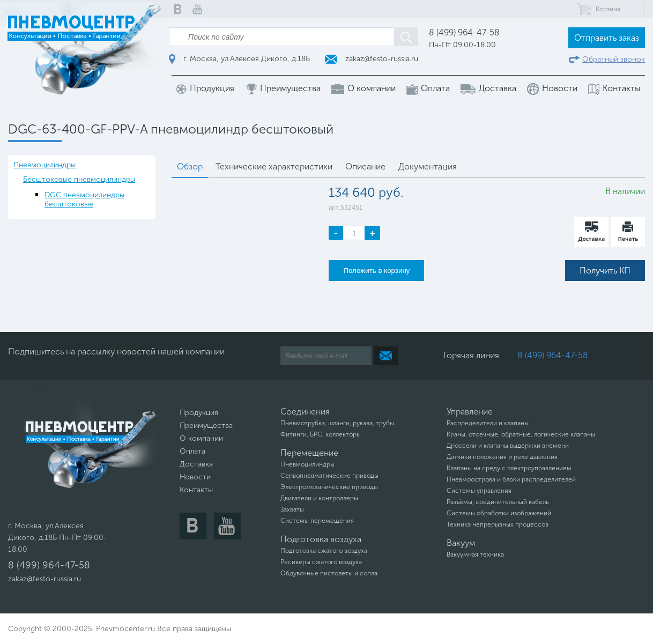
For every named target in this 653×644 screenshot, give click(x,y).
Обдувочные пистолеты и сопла (329, 573)
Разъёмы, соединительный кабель (498, 502)
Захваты (292, 509)
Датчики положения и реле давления (502, 457)
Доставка (488, 88)
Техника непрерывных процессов (498, 524)
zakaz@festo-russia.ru (372, 59)
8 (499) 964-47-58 (464, 32)
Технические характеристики (274, 166)
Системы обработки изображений (499, 513)
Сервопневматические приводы (329, 476)
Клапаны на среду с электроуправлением (509, 468)
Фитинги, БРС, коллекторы (321, 434)
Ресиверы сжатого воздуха (321, 562)
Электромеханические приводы (329, 487)
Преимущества (283, 89)
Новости (552, 89)
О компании (363, 88)
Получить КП (605, 271)
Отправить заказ (607, 38)
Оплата (428, 89)
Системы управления (479, 491)
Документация (428, 166)
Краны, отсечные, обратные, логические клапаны (521, 434)
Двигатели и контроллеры (319, 498)
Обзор (190, 166)
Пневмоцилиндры (44, 165)
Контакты (614, 89)
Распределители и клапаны (488, 423)
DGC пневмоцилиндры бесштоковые (84, 199)
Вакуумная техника (475, 554)
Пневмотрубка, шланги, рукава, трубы (337, 423)
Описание (365, 166)
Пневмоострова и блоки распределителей (511, 479)
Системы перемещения (317, 521)
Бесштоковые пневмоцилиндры (79, 179)
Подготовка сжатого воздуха (324, 551)
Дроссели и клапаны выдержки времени (508, 446)
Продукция (205, 89)
